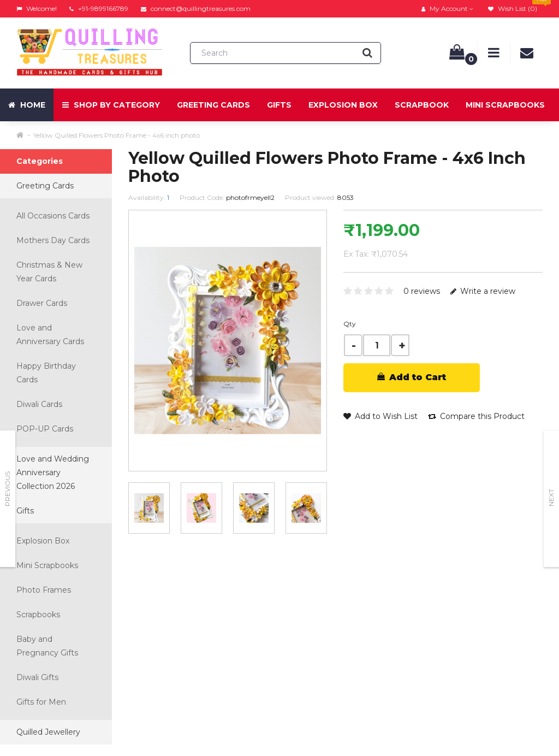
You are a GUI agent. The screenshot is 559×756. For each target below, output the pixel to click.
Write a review (483, 291)
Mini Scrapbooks (505, 105)
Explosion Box (343, 105)
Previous (7, 489)
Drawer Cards (42, 303)
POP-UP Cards (45, 429)
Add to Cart (412, 377)
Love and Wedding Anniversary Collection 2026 (53, 472)
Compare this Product (476, 416)
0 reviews (422, 291)
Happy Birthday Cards (46, 373)
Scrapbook (422, 105)
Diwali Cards (39, 404)
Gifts (279, 105)
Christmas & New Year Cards (49, 272)
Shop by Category (111, 105)
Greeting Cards (213, 105)
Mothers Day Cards (53, 240)
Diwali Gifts (37, 677)
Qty (350, 324)
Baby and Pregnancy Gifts (47, 646)
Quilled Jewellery (48, 732)
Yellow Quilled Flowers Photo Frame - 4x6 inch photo (117, 135)
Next (551, 498)
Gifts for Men (41, 702)
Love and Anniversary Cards (50, 335)
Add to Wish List (380, 416)
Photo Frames (44, 590)
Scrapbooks (38, 615)
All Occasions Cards (53, 216)
